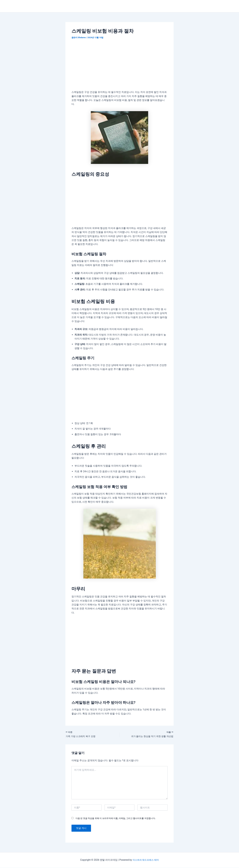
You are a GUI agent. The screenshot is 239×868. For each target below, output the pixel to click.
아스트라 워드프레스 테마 (146, 860)
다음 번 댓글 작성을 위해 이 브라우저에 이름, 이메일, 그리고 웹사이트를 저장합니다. (116, 819)
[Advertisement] (120, 65)
